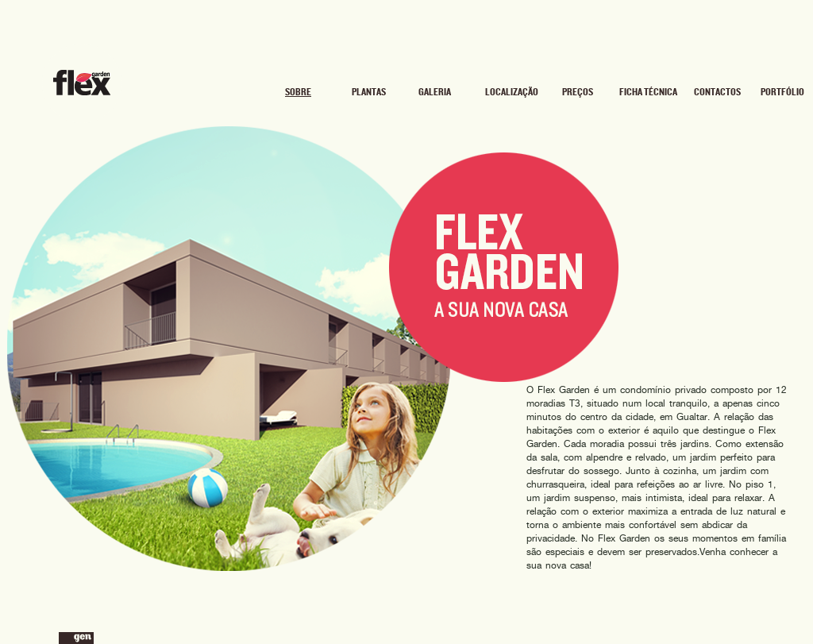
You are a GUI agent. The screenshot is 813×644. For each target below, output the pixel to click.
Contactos (717, 93)
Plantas (369, 93)
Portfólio (782, 93)
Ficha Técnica (648, 93)
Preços (578, 93)
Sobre (298, 93)
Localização (511, 93)
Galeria (435, 93)
